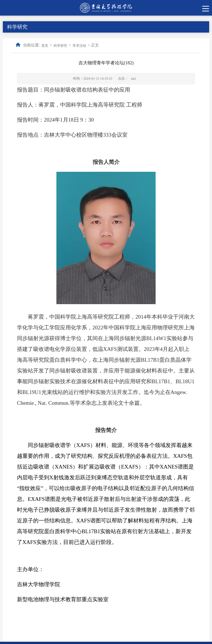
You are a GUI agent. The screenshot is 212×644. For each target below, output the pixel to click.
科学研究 (60, 46)
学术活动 (79, 46)
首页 (45, 46)
